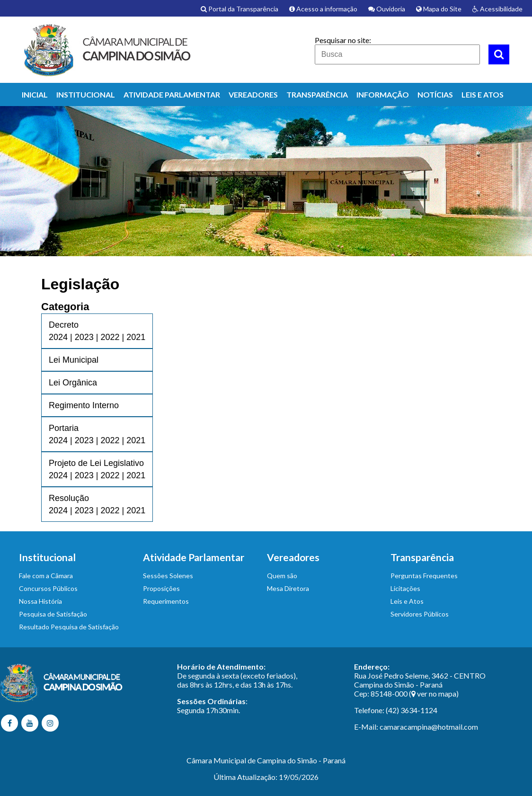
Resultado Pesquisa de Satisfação (69, 627)
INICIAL (35, 94)
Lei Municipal (74, 360)
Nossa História (40, 601)
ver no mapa (437, 693)
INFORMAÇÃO (383, 94)
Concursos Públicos (48, 588)
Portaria (64, 428)
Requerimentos (166, 601)
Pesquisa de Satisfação (53, 614)
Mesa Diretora (288, 588)
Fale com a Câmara (46, 576)
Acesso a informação (323, 9)
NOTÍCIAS (435, 94)
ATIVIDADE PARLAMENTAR (172, 94)
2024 (58, 337)
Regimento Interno (84, 405)
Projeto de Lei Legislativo (96, 463)
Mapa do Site (439, 9)
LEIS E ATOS (483, 94)
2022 (110, 337)
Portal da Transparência (239, 9)
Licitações (405, 588)
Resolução (69, 498)
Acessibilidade (497, 9)
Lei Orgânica (73, 383)
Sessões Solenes (168, 576)
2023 (84, 337)
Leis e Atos (407, 601)
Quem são (282, 576)
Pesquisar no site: (343, 40)
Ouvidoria (387, 9)
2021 (136, 337)
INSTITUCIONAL (86, 94)
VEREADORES (253, 94)
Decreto (64, 325)
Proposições (161, 588)
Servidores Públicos (420, 614)
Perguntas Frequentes (424, 576)
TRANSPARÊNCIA (317, 94)
